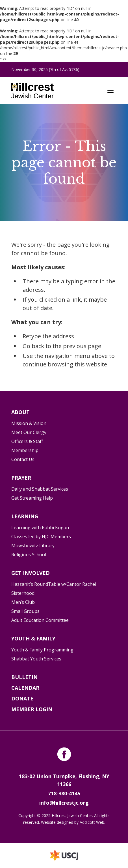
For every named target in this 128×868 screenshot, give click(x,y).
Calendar (25, 688)
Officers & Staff (27, 441)
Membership (25, 450)
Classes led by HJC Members (41, 537)
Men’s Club (23, 602)
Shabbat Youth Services (36, 659)
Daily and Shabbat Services (40, 489)
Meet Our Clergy (29, 432)
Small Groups (25, 611)
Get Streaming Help (32, 498)
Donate (22, 698)
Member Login (32, 709)
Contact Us (23, 459)
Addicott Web (92, 822)
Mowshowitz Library (33, 546)
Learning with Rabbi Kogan (40, 528)
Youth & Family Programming (42, 650)
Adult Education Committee (40, 620)
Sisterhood (23, 593)
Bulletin (24, 677)
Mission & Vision (29, 423)
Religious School (29, 555)
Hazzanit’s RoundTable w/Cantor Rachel (54, 584)
